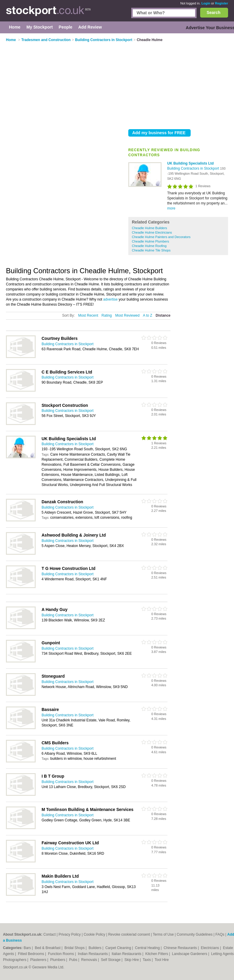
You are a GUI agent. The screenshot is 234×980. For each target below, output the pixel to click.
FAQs (220, 934)
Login (206, 3)
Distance (163, 315)
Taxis (147, 960)
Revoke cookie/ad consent (129, 934)
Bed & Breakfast (48, 948)
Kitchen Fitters (157, 954)
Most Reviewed (127, 315)
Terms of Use (163, 934)
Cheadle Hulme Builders (150, 228)
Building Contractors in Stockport (194, 168)
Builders (95, 948)
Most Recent (88, 315)
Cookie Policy (95, 934)
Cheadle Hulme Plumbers (150, 241)
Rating (107, 315)
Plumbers (58, 960)
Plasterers (39, 960)
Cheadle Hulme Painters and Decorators (161, 237)
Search (214, 12)
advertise (111, 299)
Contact (49, 934)
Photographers (15, 960)
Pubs (74, 960)
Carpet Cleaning (119, 948)
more (171, 208)
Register (222, 3)
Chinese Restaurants (181, 948)
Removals (90, 960)
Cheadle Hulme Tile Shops (151, 250)
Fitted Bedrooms (32, 954)
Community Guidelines (195, 934)
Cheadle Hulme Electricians (152, 232)
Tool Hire (162, 960)
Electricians (210, 948)
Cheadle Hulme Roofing (149, 246)
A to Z (147, 315)
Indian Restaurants (93, 954)
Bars (28, 948)
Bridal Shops (75, 948)
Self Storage (111, 960)
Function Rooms (62, 954)
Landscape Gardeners (190, 954)
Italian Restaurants (127, 954)
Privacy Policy (70, 934)
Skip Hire (132, 960)
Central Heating (148, 948)
